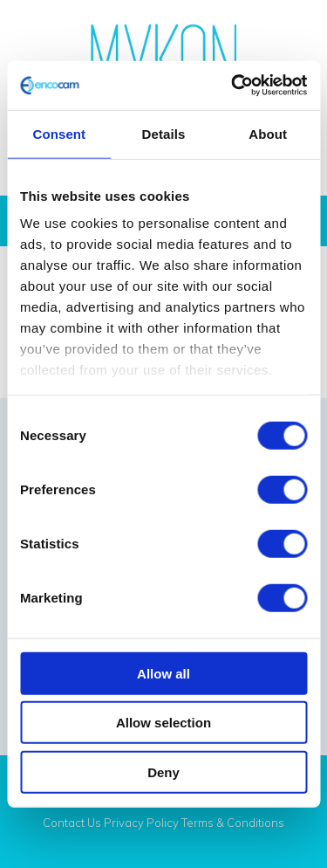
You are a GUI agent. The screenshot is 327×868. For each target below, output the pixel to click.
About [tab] (268, 133)
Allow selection (163, 723)
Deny (163, 772)
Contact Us (72, 823)
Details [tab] (164, 133)
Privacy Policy (141, 823)
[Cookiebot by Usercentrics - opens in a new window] (233, 86)
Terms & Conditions (233, 823)
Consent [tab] (59, 133)
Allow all (163, 673)
